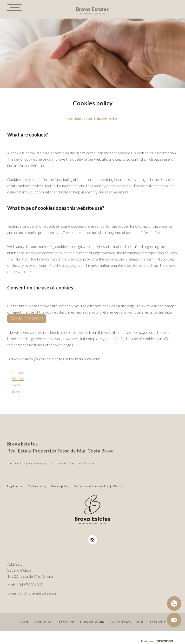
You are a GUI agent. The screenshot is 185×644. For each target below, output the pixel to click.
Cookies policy (37, 486)
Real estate (44, 622)
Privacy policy (60, 486)
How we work (92, 622)
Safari (17, 385)
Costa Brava (120, 622)
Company (67, 622)
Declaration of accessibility (91, 486)
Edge (16, 391)
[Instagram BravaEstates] (92, 540)
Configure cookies (27, 319)
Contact (158, 622)
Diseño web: (157, 641)
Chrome (19, 372)
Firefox (18, 379)
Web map (119, 486)
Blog (140, 622)
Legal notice (15, 486)
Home (24, 622)
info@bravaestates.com (39, 593)
